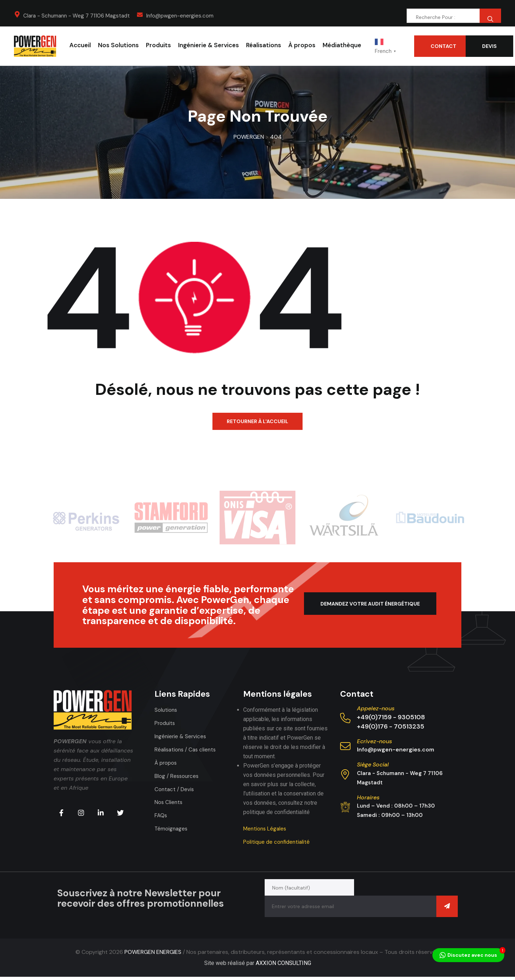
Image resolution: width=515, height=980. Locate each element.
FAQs (161, 815)
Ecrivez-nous (374, 741)
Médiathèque (342, 45)
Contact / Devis (175, 789)
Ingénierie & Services (209, 45)
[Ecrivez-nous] (345, 746)
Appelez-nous (376, 708)
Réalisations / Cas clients (187, 749)
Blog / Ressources (178, 776)
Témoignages (172, 829)
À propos (302, 45)
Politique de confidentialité (278, 842)
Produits (158, 45)
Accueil (80, 45)
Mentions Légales (266, 829)
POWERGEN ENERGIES (153, 955)
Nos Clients (169, 802)
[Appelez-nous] (345, 718)
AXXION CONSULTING (283, 966)
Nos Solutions (118, 45)
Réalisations (264, 45)
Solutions (167, 710)
